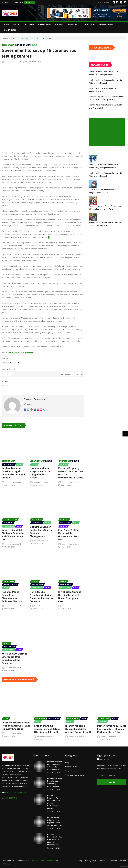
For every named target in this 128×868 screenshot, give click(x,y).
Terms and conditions (75, 775)
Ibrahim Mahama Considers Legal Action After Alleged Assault (13, 473)
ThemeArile (6, 864)
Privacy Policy (71, 767)
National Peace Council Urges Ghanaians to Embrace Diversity (12, 597)
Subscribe (112, 782)
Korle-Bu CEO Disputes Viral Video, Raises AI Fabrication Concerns (42, 597)
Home (6, 24)
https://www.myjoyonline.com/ (21, 352)
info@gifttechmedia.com (15, 793)
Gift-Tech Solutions (36, 861)
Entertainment (106, 24)
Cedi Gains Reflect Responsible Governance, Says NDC (69, 535)
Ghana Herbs (10, 30)
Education (90, 24)
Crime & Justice (74, 24)
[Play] (5, 374)
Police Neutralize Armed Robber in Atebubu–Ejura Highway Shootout (16, 726)
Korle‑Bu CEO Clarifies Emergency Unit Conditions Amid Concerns (14, 659)
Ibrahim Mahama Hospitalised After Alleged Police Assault (40, 473)
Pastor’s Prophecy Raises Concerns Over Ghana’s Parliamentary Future (71, 473)
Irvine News (51, 861)
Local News (28, 24)
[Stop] (10, 374)
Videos (16, 24)
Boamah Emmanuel (13, 62)
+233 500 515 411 (11, 798)
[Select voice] (67, 374)
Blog (67, 763)
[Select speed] (79, 374)
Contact (69, 771)
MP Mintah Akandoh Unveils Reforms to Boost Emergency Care (70, 597)
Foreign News (44, 24)
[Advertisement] (108, 132)
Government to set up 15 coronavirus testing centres (32, 38)
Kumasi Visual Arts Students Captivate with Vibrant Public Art (13, 535)
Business (59, 24)
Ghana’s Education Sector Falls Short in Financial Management (42, 532)
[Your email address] (112, 776)
